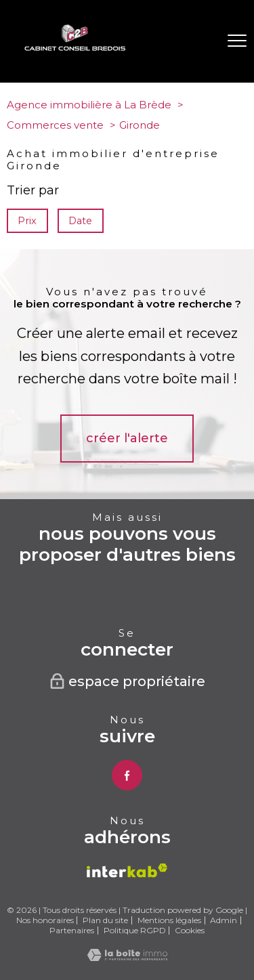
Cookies (190, 931)
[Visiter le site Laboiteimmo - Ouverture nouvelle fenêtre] (127, 957)
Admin (224, 920)
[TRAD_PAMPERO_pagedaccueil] (75, 47)
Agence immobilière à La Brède (89, 105)
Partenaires (72, 930)
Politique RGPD (135, 930)
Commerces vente (55, 125)
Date (81, 221)
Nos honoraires (45, 920)
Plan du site (105, 920)
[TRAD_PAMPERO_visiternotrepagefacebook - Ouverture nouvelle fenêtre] (127, 775)
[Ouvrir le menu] (237, 41)
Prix (27, 221)
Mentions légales (169, 920)
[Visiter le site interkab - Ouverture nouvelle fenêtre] (127, 871)
